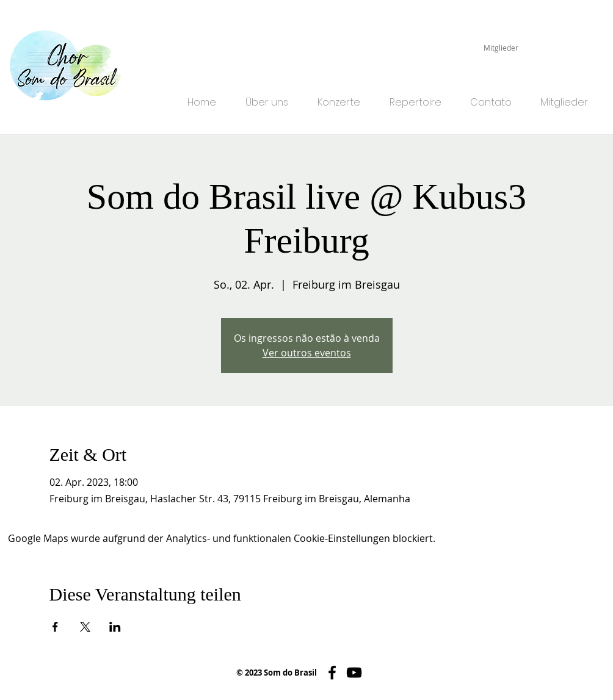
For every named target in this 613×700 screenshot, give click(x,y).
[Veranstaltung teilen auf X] (85, 627)
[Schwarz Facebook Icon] (332, 673)
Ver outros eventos (307, 353)
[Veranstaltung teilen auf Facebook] (55, 627)
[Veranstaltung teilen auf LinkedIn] (115, 627)
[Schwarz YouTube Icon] (354, 673)
